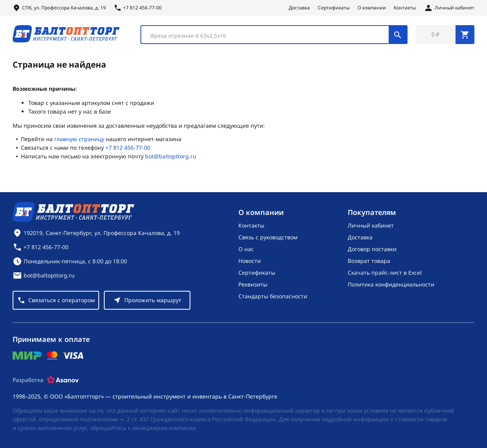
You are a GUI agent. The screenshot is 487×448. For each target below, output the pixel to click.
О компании (372, 8)
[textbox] (269, 36)
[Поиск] (398, 35)
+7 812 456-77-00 (128, 148)
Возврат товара (369, 261)
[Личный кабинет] (449, 8)
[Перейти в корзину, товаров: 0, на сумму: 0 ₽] (445, 35)
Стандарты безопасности (273, 296)
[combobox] (274, 35)
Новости (250, 261)
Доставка (299, 8)
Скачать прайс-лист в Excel (385, 273)
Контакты (405, 8)
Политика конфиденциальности (391, 284)
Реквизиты (253, 284)
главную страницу (79, 139)
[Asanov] (63, 380)
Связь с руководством (268, 237)
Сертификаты (334, 8)
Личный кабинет (371, 225)
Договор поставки (372, 249)
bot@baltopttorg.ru (171, 156)
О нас (246, 249)
